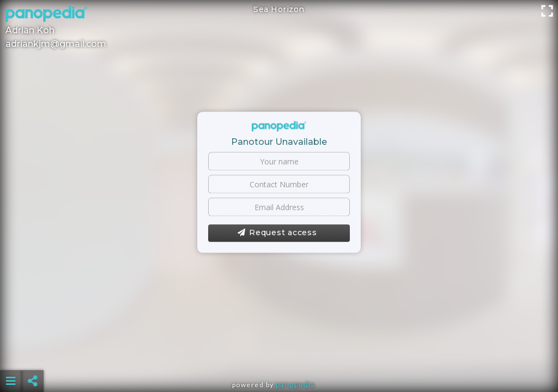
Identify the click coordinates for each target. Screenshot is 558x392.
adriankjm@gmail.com (56, 44)
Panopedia (295, 385)
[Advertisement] (279, 354)
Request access (277, 233)
